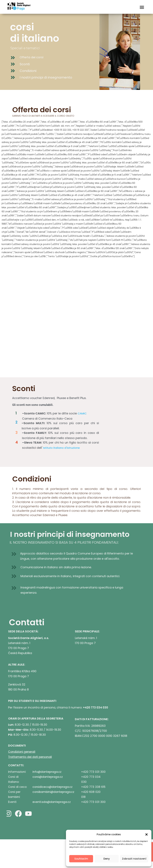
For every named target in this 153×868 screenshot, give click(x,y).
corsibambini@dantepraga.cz (53, 792)
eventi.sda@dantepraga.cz (52, 802)
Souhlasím (81, 859)
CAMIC (82, 413)
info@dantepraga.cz (47, 771)
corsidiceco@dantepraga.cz (52, 787)
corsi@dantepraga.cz (48, 777)
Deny (107, 859)
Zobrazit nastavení (134, 859)
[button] (147, 834)
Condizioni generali (22, 752)
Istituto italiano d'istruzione (62, 448)
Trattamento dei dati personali (30, 757)
